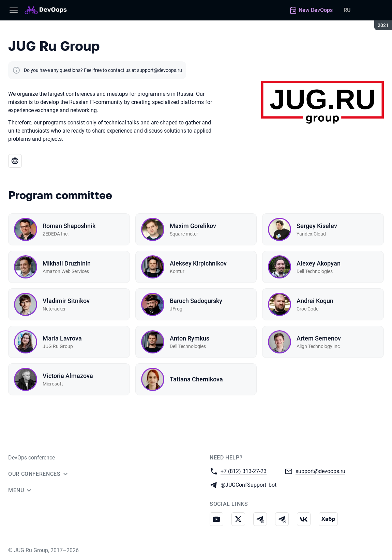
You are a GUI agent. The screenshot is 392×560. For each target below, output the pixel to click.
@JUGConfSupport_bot (248, 485)
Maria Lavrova (62, 338)
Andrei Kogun (315, 301)
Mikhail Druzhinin (67, 263)
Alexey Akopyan (319, 263)
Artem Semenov (319, 338)
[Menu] (14, 10)
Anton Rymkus (190, 338)
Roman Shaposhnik (69, 226)
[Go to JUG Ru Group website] (15, 161)
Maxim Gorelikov (193, 226)
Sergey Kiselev (317, 226)
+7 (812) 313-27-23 (244, 471)
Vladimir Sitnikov (66, 301)
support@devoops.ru (160, 70)
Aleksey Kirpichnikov (198, 263)
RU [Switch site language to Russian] (347, 10)
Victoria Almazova (68, 376)
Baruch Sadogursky (196, 301)
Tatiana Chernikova (196, 379)
